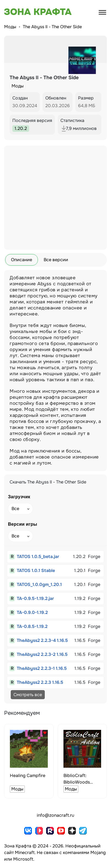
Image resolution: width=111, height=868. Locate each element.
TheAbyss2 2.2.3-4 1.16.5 (42, 640)
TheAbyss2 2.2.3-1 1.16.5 (42, 668)
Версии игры (23, 524)
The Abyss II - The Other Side (52, 27)
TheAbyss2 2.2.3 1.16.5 (40, 682)
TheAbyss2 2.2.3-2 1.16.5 (42, 654)
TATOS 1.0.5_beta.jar (38, 557)
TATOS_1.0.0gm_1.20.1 (39, 584)
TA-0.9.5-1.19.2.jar (35, 598)
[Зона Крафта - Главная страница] (32, 12)
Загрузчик (19, 497)
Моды (10, 27)
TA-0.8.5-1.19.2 (32, 626)
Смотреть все (28, 695)
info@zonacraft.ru (56, 815)
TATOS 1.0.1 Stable (36, 570)
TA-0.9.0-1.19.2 (32, 612)
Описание (22, 260)
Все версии (56, 260)
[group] (29, 761)
